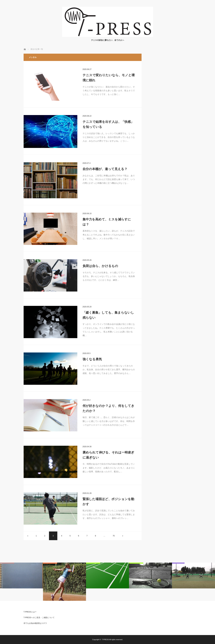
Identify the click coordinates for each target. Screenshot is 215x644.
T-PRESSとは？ (30, 612)
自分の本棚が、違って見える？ (105, 169)
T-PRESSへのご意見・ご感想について (39, 618)
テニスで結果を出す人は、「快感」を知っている (108, 124)
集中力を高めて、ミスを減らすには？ (107, 222)
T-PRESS (105, 640)
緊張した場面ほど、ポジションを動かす (108, 502)
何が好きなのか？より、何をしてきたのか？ (108, 408)
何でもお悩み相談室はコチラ (35, 623)
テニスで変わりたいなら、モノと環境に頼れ (109, 78)
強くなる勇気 (92, 359)
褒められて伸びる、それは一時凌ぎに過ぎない (108, 455)
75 (114, 536)
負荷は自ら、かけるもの (100, 266)
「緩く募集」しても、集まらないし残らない (108, 315)
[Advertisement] (169, 98)
